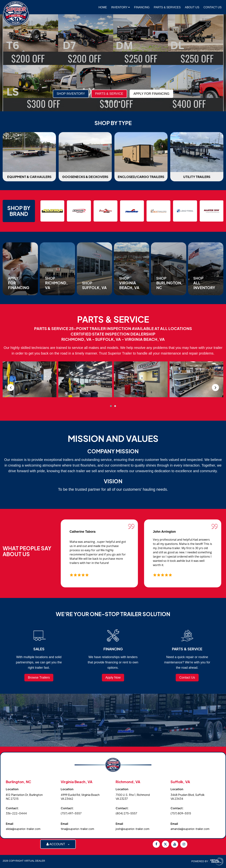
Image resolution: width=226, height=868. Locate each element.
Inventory (120, 7)
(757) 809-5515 (181, 813)
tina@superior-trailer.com (77, 829)
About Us (192, 7)
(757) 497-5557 (71, 813)
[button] (107, 102)
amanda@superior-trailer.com (190, 829)
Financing (142, 7)
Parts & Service (42, 94)
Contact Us (212, 7)
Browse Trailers (39, 678)
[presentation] (11, 388)
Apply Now (113, 678)
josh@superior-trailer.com (133, 829)
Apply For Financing (84, 94)
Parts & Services (167, 7)
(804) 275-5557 (126, 813)
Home (103, 7)
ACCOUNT (58, 844)
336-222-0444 (16, 813)
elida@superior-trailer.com (23, 829)
